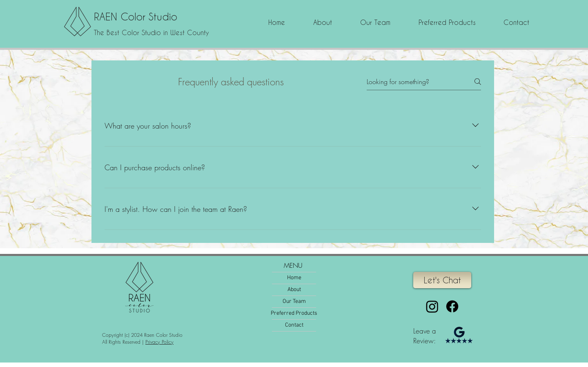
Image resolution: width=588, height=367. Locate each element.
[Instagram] (432, 306)
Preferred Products (294, 313)
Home (294, 278)
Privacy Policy (159, 342)
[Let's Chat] (442, 280)
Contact (294, 325)
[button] (375, 22)
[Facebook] (452, 306)
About (294, 290)
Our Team (294, 301)
